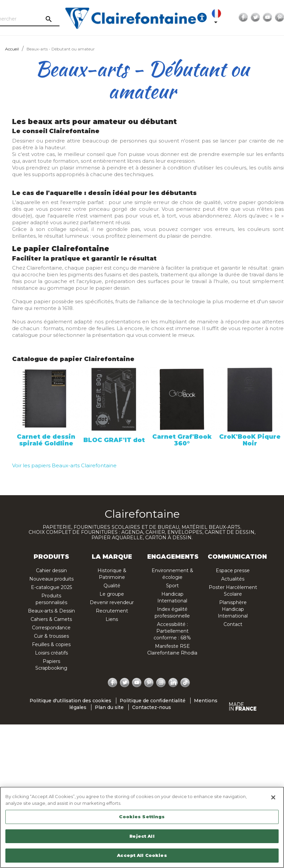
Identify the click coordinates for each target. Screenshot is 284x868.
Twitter (243, 17)
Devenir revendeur (112, 602)
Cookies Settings (142, 817)
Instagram (161, 683)
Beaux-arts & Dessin (51, 611)
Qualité (112, 586)
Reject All (142, 836)
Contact (233, 624)
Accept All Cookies (142, 855)
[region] (142, 827)
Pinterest (267, 17)
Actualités (233, 579)
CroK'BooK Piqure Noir (250, 440)
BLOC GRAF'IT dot (114, 440)
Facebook (231, 17)
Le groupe (112, 594)
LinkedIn (173, 683)
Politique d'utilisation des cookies (70, 701)
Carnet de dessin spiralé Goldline (46, 440)
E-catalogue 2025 (51, 587)
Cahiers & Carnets (51, 619)
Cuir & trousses (51, 636)
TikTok (186, 683)
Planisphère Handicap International (233, 609)
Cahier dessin (51, 570)
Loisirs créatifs (51, 653)
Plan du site (109, 707)
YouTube (255, 17)
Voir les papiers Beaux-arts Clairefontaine (64, 465)
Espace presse (233, 570)
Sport (172, 586)
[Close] (273, 797)
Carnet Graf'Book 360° (182, 440)
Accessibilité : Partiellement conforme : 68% (172, 631)
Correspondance (51, 628)
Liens (112, 619)
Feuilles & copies (51, 644)
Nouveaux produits (51, 579)
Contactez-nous (152, 707)
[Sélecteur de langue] (205, 17)
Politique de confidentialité (153, 701)
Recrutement (112, 611)
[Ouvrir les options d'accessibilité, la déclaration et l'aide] (189, 17)
